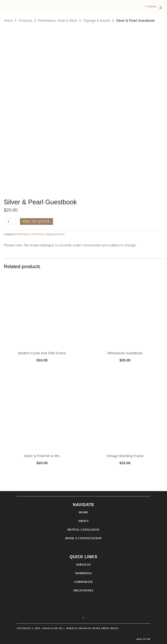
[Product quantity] (10, 222)
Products (26, 21)
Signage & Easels (97, 21)
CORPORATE (83, 582)
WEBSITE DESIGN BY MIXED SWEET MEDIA (92, 628)
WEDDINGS (84, 573)
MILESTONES (83, 590)
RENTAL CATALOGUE (83, 530)
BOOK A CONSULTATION (84, 538)
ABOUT (83, 521)
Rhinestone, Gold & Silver (58, 21)
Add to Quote (36, 221)
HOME (84, 512)
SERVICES (83, 565)
